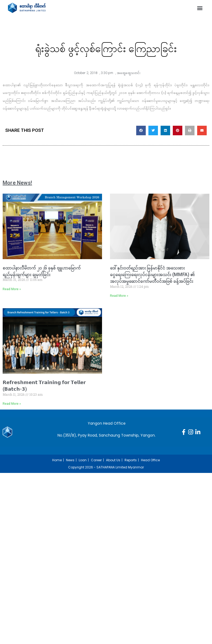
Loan (83, 460)
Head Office (150, 460)
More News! (17, 183)
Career (96, 460)
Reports (131, 460)
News (70, 460)
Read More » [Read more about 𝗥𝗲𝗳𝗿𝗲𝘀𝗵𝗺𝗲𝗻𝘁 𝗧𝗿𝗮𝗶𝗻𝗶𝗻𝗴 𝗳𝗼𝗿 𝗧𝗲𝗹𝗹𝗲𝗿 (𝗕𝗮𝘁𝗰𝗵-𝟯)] (12, 404)
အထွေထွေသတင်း (129, 73)
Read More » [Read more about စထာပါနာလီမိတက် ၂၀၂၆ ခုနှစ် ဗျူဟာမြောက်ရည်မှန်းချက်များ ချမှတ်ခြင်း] (12, 289)
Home (57, 460)
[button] (200, 8)
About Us (113, 460)
